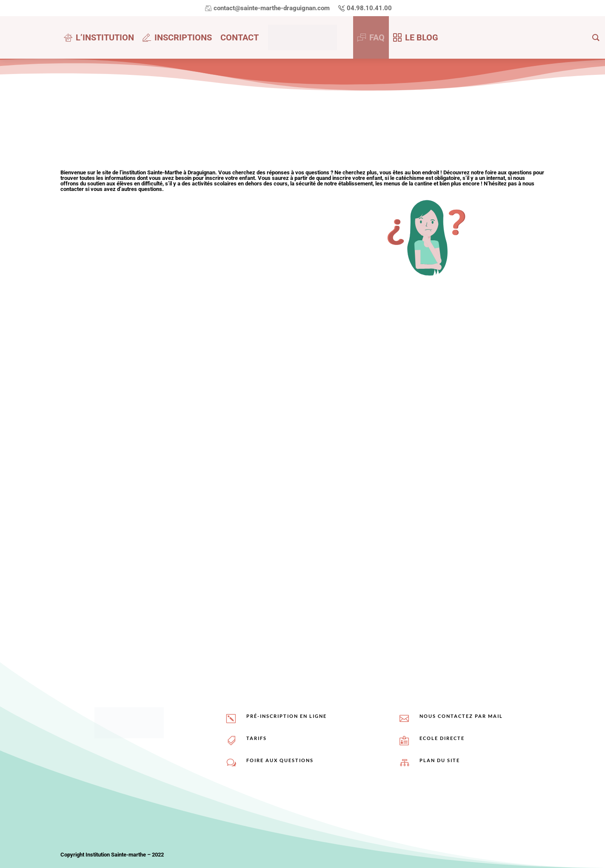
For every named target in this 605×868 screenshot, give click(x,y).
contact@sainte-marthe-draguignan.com (272, 8)
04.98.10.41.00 (369, 8)
